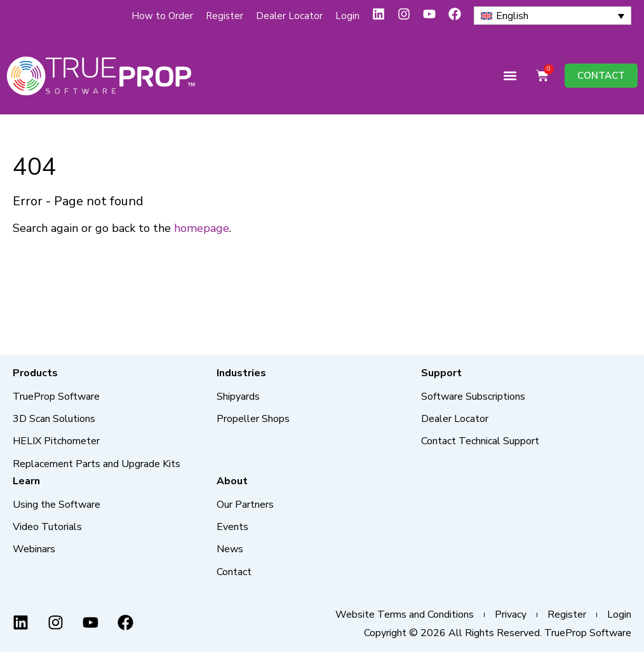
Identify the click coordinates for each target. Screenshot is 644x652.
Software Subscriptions (473, 397)
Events (232, 527)
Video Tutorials (47, 527)
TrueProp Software (56, 397)
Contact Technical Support (480, 441)
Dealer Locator (289, 16)
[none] (553, 16)
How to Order (162, 16)
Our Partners (245, 505)
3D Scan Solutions (54, 419)
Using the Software (57, 505)
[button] (510, 76)
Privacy (511, 615)
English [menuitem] (512, 16)
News (230, 549)
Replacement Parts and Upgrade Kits (97, 464)
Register (225, 16)
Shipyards (238, 397)
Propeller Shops (253, 419)
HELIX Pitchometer (56, 441)
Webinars (34, 549)
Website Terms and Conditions (405, 615)
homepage (202, 228)
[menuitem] (553, 16)
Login (347, 16)
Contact (234, 572)
